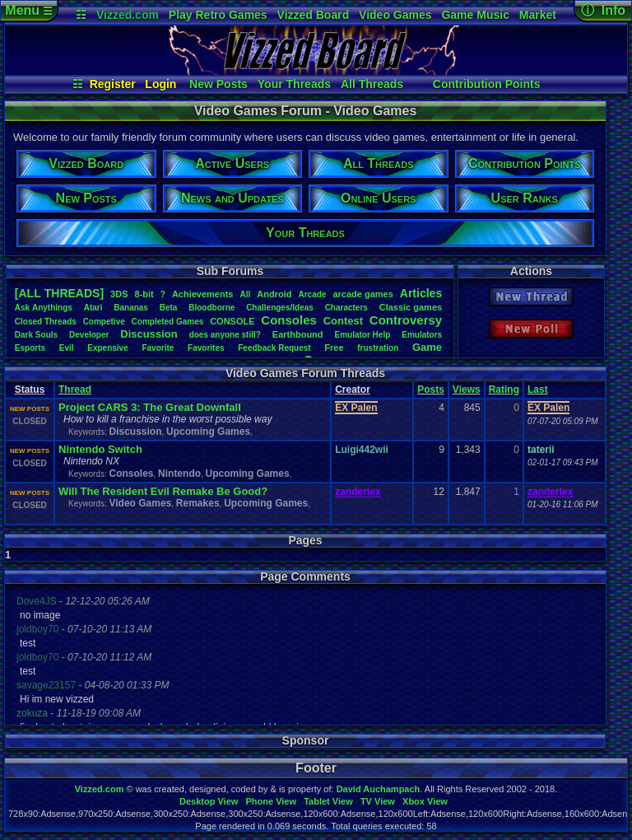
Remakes (198, 503)
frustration (378, 348)
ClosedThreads (46, 322)
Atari (93, 308)
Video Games (395, 15)
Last (538, 390)
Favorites (206, 348)
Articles (421, 293)
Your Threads (294, 84)
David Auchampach (379, 789)
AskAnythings (44, 308)
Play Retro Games (218, 15)
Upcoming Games (208, 432)
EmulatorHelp (362, 335)
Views (467, 390)
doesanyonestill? (225, 335)
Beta (169, 308)
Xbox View (425, 801)
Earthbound (298, 334)
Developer (89, 335)
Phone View (271, 801)
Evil (67, 348)
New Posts (218, 84)
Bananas (131, 308)
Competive (104, 322)
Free (334, 348)
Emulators (422, 335)
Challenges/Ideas (280, 308)
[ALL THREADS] (59, 293)
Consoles (289, 320)
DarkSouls (36, 335)
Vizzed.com (128, 15)
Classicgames (411, 307)
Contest (343, 321)
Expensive (107, 348)
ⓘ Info (603, 10)
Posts (431, 390)
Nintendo (179, 474)
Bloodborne (211, 308)
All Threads (372, 84)
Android (274, 294)
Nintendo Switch (100, 449)
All (245, 294)
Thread (75, 390)
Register (113, 84)
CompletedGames (168, 322)
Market (538, 15)
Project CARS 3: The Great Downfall (150, 407)
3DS (119, 294)
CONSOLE (232, 321)
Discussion (149, 334)
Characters (346, 308)
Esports (30, 348)
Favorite (158, 348)
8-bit (144, 294)
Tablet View (328, 801)
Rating (504, 390)
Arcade (312, 294)
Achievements (203, 294)
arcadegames (362, 294)
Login (160, 84)
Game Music (475, 15)
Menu (28, 10)
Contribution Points (487, 84)
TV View (378, 801)
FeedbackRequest (274, 348)
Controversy (406, 320)
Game (427, 347)
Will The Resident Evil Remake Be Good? (163, 491)
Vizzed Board (314, 15)
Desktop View (209, 801)
